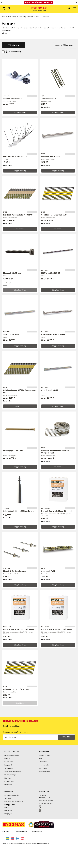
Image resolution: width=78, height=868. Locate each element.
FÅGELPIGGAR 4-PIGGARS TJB (15, 157)
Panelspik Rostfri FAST (51, 157)
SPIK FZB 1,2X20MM (11, 334)
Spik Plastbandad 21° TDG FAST (54, 215)
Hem (4, 17)
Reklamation (43, 762)
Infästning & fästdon (26, 17)
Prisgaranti (8, 765)
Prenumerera (67, 737)
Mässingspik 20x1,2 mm (13, 451)
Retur (41, 758)
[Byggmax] (39, 9)
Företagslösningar (10, 775)
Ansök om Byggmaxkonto (13, 771)
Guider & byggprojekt (11, 795)
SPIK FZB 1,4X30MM (50, 390)
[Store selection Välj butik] (9, 8)
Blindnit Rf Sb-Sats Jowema (15, 571)
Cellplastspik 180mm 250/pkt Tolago (18, 511)
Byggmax (22, 844)
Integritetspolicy (37, 832)
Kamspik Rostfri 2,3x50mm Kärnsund (57, 629)
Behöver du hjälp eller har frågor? (21, 721)
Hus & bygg (12, 17)
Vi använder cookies (20, 832)
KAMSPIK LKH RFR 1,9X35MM (53, 334)
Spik (37, 17)
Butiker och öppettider (12, 755)
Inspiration (9, 791)
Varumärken (8, 768)
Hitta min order (44, 765)
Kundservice (44, 752)
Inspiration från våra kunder (14, 802)
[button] (31, 825)
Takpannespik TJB (49, 99)
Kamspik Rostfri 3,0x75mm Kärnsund (19, 629)
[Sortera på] (65, 45)
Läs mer (5, 33)
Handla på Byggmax (12, 752)
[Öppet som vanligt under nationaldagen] (39, 3)
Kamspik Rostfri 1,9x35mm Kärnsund (56, 511)
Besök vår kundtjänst (12, 726)
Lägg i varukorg (20, 112)
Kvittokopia (43, 768)
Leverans (7, 758)
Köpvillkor (8, 778)
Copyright (6, 832)
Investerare (8, 810)
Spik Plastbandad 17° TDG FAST (16, 689)
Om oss (7, 807)
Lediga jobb (8, 814)
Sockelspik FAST (48, 571)
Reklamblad (9, 762)
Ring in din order (45, 771)
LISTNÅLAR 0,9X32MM (51, 273)
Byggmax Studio (44, 844)
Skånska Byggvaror (32, 844)
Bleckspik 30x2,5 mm (12, 273)
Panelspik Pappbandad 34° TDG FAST (18, 215)
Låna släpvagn (9, 781)
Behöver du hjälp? (45, 755)
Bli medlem (8, 785)
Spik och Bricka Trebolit (13, 99)
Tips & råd (8, 798)
